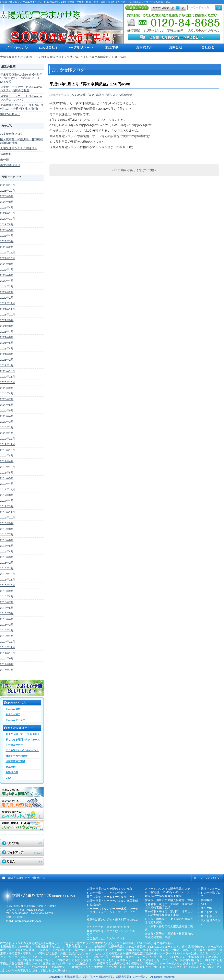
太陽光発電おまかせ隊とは (48, 49)
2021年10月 (8, 315)
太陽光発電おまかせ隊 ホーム (19, 57)
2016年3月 (7, 557)
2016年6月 (7, 540)
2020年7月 (7, 399)
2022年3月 (7, 286)
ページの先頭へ (209, 878)
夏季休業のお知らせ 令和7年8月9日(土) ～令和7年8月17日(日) (22, 107)
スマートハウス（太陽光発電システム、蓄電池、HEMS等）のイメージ (167, 891)
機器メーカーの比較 (17, 756)
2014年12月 (8, 642)
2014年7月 (7, 670)
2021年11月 (8, 309)
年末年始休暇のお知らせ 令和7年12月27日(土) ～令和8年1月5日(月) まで (21, 78)
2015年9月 (7, 591)
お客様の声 (12, 772)
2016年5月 (7, 546)
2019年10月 (8, 450)
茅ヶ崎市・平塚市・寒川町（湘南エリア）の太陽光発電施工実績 (169, 913)
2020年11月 (8, 377)
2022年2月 (7, 292)
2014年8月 (7, 664)
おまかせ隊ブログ (52, 57)
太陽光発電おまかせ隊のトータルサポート (80, 49)
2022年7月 (7, 270)
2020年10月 (8, 382)
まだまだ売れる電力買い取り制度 (108, 927)
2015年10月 (8, 585)
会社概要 (206, 900)
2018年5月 (7, 478)
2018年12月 (8, 467)
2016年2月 (7, 563)
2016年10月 (8, 518)
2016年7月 (7, 534)
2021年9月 (7, 320)
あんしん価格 (13, 709)
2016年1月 (7, 568)
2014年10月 (8, 653)
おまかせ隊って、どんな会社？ (23, 734)
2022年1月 (7, 298)
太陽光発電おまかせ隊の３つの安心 (16, 49)
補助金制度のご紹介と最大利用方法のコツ (112, 921)
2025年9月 (7, 196)
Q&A (8, 778)
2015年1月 (7, 636)
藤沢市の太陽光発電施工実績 (163, 896)
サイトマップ (209, 912)
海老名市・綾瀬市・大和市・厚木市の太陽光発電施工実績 (169, 906)
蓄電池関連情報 (10, 165)
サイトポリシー (211, 916)
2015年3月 (7, 625)
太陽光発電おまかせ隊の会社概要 (208, 49)
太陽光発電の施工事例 (112, 49)
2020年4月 (7, 416)
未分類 (4, 160)
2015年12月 (8, 574)
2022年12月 (8, 253)
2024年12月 (8, 213)
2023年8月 (7, 224)
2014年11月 (8, 647)
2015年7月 (7, 602)
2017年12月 (8, 489)
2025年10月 (8, 191)
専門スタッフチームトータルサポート (111, 897)
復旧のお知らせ (10, 114)
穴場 (152, 170)
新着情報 (6, 154)
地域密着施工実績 (15, 761)
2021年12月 (8, 303)
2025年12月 (8, 185)
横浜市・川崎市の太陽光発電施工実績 (169, 900)
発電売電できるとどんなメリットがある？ (111, 933)
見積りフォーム (211, 889)
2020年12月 (8, 371)
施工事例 (11, 767)
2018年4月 (7, 484)
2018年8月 (7, 473)
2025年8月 (7, 202)
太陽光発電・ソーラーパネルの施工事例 (112, 901)
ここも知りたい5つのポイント (22, 750)
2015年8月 (7, 596)
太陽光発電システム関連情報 (19, 148)
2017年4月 (7, 501)
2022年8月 (7, 264)
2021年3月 (7, 354)
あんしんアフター (15, 720)
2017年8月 (7, 495)
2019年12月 (8, 439)
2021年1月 (7, 365)
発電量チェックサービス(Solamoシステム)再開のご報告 (21, 89)
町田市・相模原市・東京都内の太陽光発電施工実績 (169, 921)
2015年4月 (7, 619)
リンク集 (206, 908)
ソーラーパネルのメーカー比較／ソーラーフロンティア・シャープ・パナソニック (112, 912)
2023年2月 (7, 247)
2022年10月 (8, 258)
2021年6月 (7, 337)
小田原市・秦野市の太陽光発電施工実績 (169, 928)
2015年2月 (7, 630)
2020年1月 (7, 433)
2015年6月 (7, 608)
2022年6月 (7, 275)
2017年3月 (7, 506)
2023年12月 (8, 219)
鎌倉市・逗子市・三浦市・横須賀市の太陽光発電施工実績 (169, 935)
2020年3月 (7, 422)
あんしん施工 (13, 714)
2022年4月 (7, 281)
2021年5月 (7, 343)
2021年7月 (7, 332)
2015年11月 (8, 580)
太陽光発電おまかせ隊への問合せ (176, 49)
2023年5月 (7, 230)
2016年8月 (7, 529)
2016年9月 (7, 523)
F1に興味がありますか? (129, 170)
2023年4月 (7, 236)
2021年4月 (7, 349)
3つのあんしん (17, 703)
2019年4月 (7, 461)
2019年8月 (7, 456)
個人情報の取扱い (211, 922)
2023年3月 (7, 241)
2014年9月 (7, 659)
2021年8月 (7, 326)
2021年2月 (7, 360)
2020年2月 (7, 427)
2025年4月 (7, 208)
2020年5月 (7, 411)
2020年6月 (7, 405)
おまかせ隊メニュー (20, 728)
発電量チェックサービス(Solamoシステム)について (21, 98)
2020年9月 (7, 388)
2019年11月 (8, 444)
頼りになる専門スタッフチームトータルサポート (23, 742)
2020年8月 (7, 393)
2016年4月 (7, 552)
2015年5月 (7, 613)
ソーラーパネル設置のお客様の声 (144, 49)
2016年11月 (8, 512)
